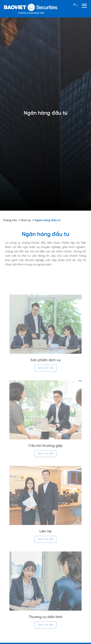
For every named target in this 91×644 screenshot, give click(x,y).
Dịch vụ (26, 220)
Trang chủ (10, 220)
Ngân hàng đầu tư (48, 220)
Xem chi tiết (45, 370)
